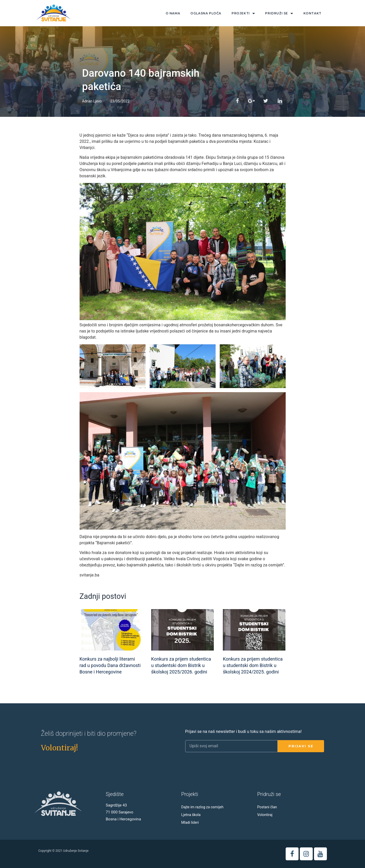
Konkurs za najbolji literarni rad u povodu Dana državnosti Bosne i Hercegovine (110, 665)
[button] (60, 748)
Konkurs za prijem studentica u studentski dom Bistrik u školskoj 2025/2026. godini (181, 665)
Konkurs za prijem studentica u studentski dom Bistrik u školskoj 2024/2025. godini (253, 665)
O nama (173, 13)
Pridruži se (279, 14)
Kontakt (312, 13)
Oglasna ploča (206, 13)
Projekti (243, 14)
